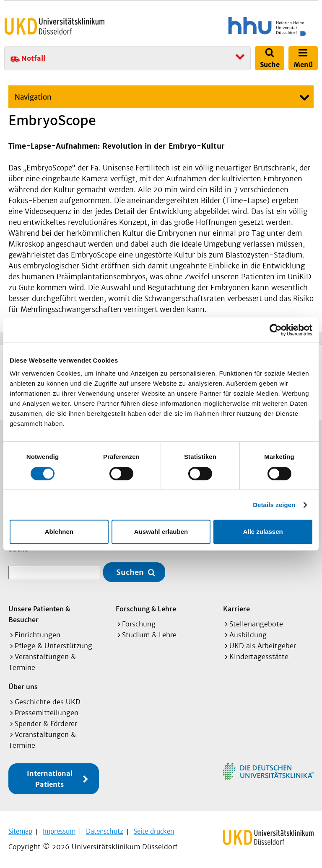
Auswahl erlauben (161, 532)
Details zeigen (274, 505)
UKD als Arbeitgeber (263, 645)
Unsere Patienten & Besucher (39, 613)
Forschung (139, 623)
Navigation (33, 97)
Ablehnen (59, 532)
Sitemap (20, 831)
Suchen (130, 571)
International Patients (50, 778)
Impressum (59, 831)
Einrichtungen (38, 634)
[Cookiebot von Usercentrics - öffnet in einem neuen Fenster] (276, 330)
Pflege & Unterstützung (53, 645)
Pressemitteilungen (47, 712)
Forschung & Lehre (146, 608)
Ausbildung (248, 634)
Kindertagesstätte (259, 656)
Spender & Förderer (46, 723)
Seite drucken (154, 831)
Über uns (23, 686)
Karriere (236, 608)
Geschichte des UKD (48, 701)
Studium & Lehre (149, 634)
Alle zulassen (263, 532)
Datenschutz (105, 831)
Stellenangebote (256, 623)
